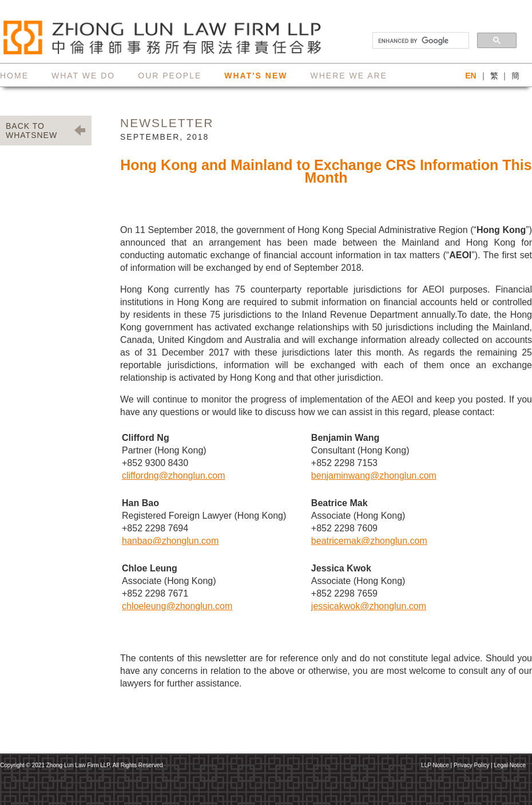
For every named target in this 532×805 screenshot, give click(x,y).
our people (170, 76)
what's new (256, 76)
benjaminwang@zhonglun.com (374, 475)
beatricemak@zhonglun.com (369, 541)
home (14, 76)
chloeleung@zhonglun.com (177, 606)
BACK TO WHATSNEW (31, 131)
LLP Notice (435, 765)
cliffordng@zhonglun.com (174, 475)
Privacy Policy (471, 765)
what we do (83, 76)
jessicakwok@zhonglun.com (369, 606)
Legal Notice (510, 765)
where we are (348, 76)
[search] (420, 41)
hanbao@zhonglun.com (170, 541)
